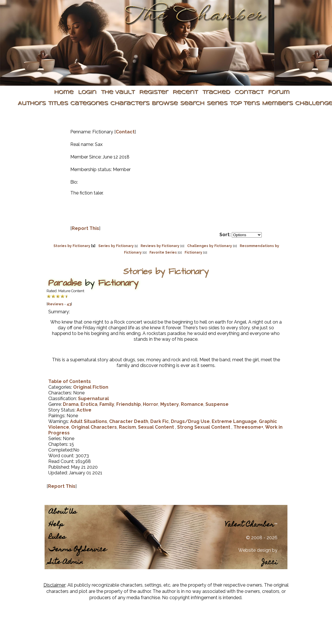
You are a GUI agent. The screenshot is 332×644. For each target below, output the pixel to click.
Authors (32, 104)
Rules (57, 537)
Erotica (89, 404)
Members (277, 104)
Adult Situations (89, 421)
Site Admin (66, 562)
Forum (279, 92)
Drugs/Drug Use (190, 421)
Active (84, 410)
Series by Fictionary (116, 246)
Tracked (216, 92)
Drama (71, 404)
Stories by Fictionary (72, 246)
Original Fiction (91, 387)
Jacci (270, 563)
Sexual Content (157, 427)
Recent (185, 92)
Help (56, 525)
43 (69, 304)
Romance (192, 404)
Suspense (217, 404)
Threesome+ (248, 427)
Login (87, 92)
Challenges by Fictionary (210, 246)
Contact (249, 92)
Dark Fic (160, 421)
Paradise (65, 283)
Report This (85, 228)
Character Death (129, 421)
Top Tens (245, 104)
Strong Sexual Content (204, 427)
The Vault (118, 92)
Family (107, 404)
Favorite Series (163, 252)
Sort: (225, 235)
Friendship (129, 404)
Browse (165, 104)
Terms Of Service (78, 550)
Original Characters (94, 427)
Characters (130, 104)
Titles (58, 104)
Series (217, 104)
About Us (63, 512)
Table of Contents (70, 381)
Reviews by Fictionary (160, 246)
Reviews (55, 304)
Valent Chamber (249, 525)
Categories (89, 104)
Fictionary (193, 252)
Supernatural (93, 399)
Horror (151, 404)
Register (154, 92)
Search (192, 104)
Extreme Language (234, 421)
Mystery (170, 404)
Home (64, 92)
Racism (127, 427)
